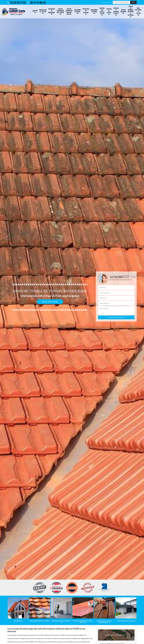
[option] (72, 322)
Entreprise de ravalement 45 (52, 12)
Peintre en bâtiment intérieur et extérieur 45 (131, 12)
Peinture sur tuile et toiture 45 (102, 12)
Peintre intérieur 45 (123, 12)
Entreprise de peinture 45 (86, 12)
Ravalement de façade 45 (94, 12)
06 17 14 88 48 (37, 2)
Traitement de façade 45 (77, 12)
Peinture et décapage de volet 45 (116, 12)
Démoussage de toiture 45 (43, 12)
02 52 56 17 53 (17, 2)
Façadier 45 (35, 12)
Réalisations (50, 302)
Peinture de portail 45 (109, 12)
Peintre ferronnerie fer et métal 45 (60, 12)
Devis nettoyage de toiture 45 (138, 12)
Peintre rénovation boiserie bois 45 (69, 12)
